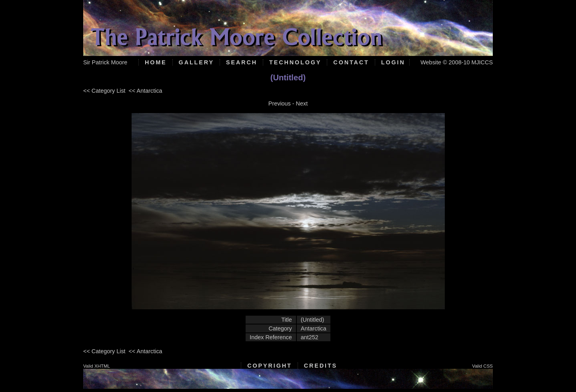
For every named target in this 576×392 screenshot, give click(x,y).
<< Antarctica (146, 91)
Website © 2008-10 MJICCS (457, 62)
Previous (280, 103)
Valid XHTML (97, 366)
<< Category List (104, 91)
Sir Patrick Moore (105, 62)
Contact (351, 62)
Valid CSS (482, 366)
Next (302, 103)
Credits (321, 366)
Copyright (269, 366)
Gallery (196, 62)
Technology (295, 62)
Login (393, 62)
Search (242, 62)
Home (156, 62)
